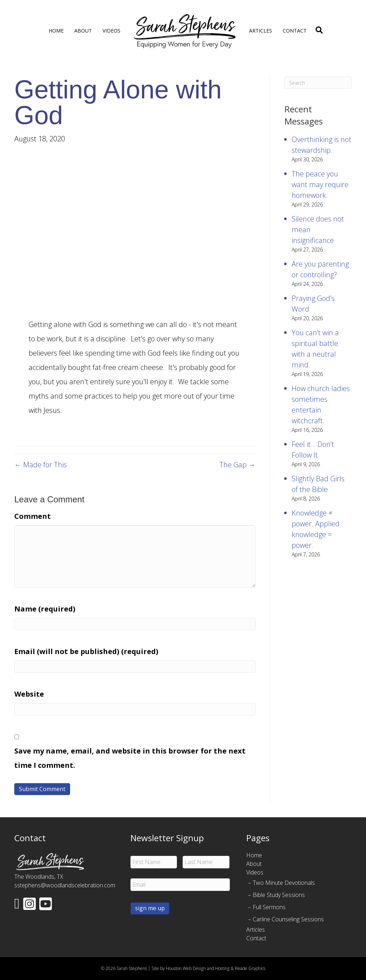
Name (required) (45, 609)
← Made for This (41, 465)
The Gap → (238, 465)
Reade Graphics (250, 968)
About (83, 31)
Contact (295, 31)
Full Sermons (269, 907)
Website (29, 694)
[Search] (317, 30)
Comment (33, 516)
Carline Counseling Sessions (288, 919)
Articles (261, 31)
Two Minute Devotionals (284, 883)
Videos (112, 31)
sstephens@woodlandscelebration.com (65, 885)
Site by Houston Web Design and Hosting (191, 968)
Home (56, 31)
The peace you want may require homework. (320, 184)
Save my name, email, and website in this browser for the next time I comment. (130, 758)
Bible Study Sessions (279, 895)
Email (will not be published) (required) (86, 651)
